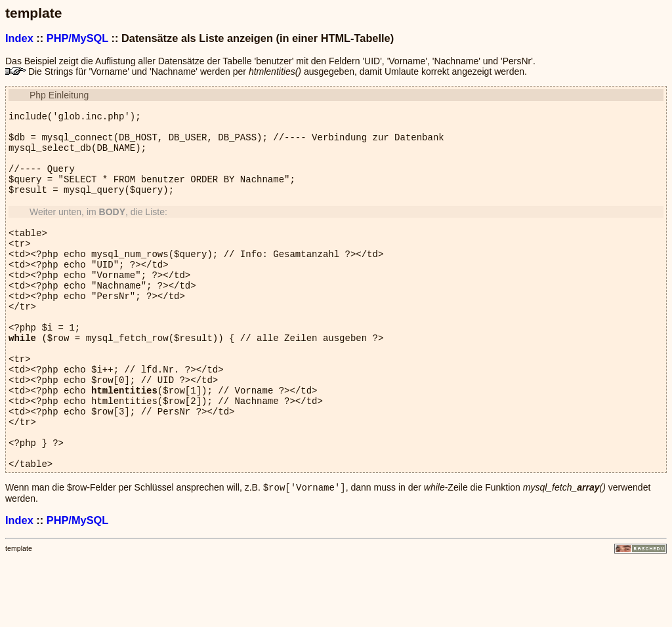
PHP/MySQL (77, 38)
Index (19, 38)
